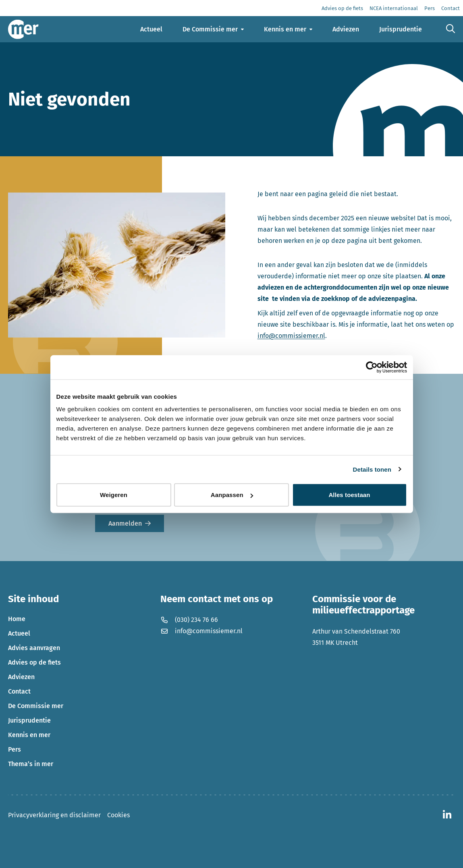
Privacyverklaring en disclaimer (54, 815)
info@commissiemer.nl (291, 336)
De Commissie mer (36, 706)
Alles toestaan (349, 495)
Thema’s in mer (31, 764)
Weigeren (114, 495)
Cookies (118, 815)
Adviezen (21, 677)
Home (17, 619)
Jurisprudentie (29, 720)
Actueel (19, 633)
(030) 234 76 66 (189, 620)
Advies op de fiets (34, 662)
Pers (15, 749)
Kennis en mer (29, 735)
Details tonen (372, 469)
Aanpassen (232, 495)
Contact (19, 691)
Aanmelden (125, 523)
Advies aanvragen (34, 648)
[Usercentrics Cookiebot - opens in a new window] (372, 367)
